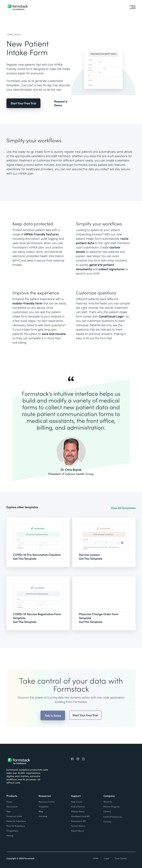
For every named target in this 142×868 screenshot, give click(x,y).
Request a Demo (61, 103)
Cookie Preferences (113, 817)
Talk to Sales (53, 723)
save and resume (54, 334)
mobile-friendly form (27, 303)
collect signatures (112, 269)
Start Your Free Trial (23, 103)
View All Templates (123, 508)
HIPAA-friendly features (42, 234)
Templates (14, 35)
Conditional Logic (111, 317)
